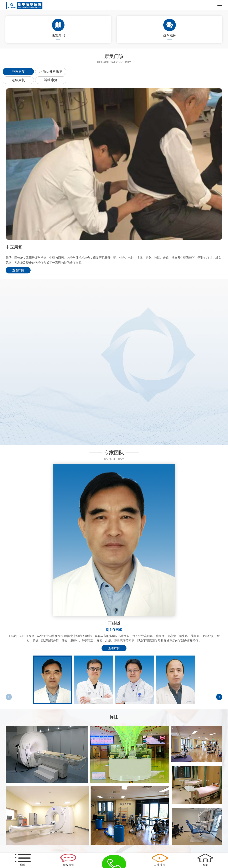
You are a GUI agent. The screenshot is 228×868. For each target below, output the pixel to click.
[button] (219, 697)
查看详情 (18, 270)
